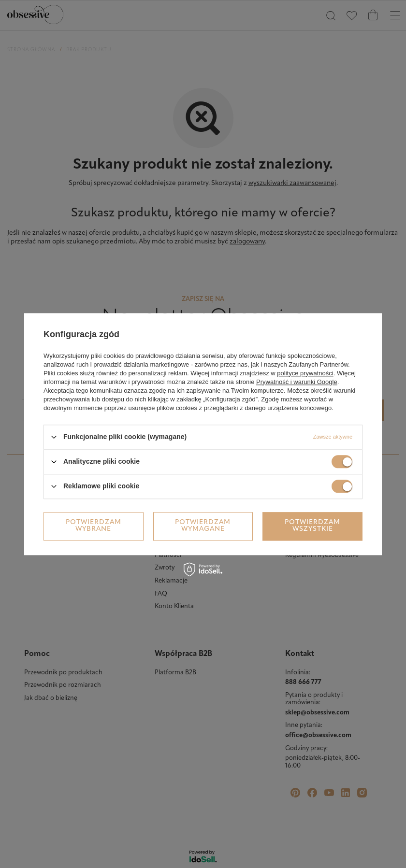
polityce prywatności (305, 373)
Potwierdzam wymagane (203, 526)
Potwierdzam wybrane (94, 526)
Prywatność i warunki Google (297, 382)
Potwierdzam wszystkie (312, 526)
